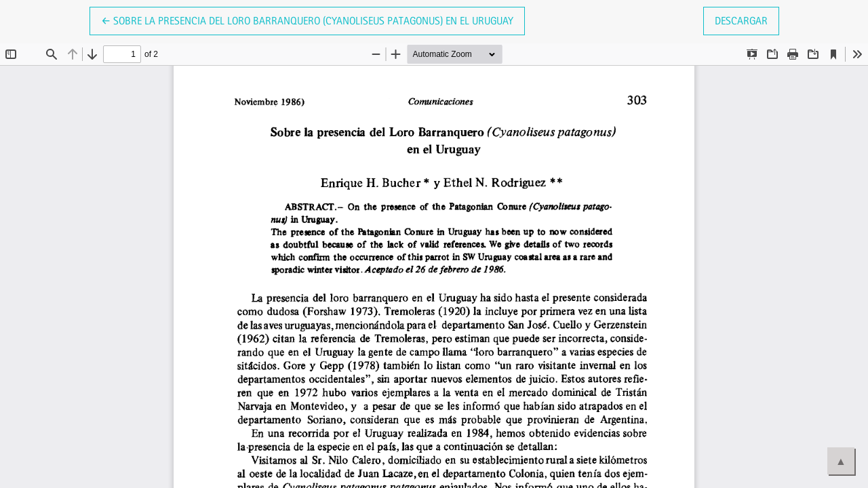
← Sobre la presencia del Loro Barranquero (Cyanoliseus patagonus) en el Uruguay (307, 20)
